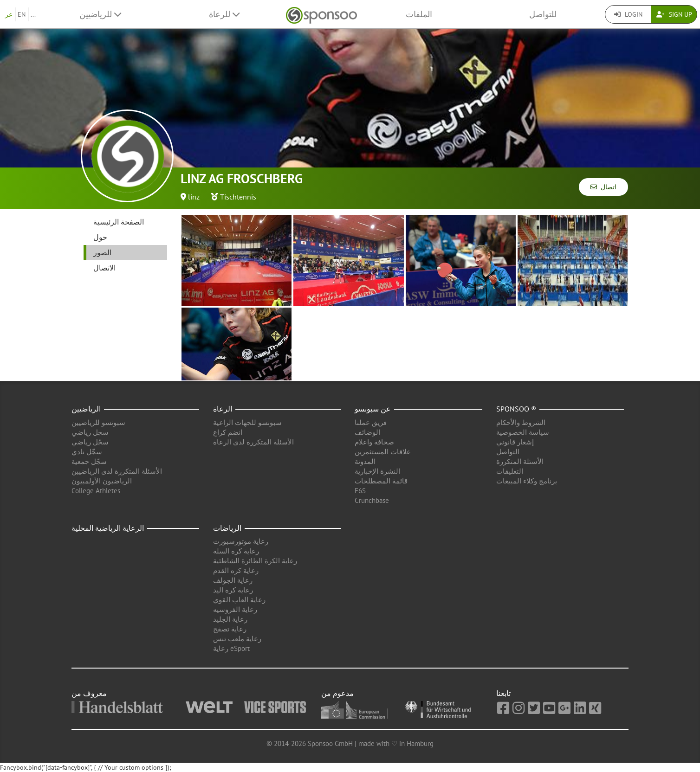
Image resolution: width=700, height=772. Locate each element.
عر (9, 14)
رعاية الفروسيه (235, 609)
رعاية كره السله (236, 551)
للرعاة (224, 14)
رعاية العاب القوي (239, 600)
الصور (102, 252)
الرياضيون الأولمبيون (102, 481)
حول (100, 237)
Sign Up (674, 14)
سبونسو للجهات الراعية (247, 422)
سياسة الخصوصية (523, 432)
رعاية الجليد (230, 619)
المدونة (365, 461)
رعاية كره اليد (233, 590)
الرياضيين (86, 409)
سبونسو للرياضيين (98, 422)
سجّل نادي (87, 452)
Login (628, 14)
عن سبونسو (373, 409)
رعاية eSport (231, 648)
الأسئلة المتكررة (520, 461)
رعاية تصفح (230, 629)
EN (22, 14)
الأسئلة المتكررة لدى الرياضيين (117, 471)
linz (194, 197)
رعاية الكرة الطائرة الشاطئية (255, 561)
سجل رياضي (90, 432)
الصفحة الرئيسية (119, 222)
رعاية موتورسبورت (241, 541)
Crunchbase (372, 500)
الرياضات (227, 528)
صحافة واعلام (374, 442)
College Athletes (96, 491)
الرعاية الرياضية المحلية (108, 528)
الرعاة (223, 409)
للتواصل (543, 14)
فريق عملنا (371, 422)
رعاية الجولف (233, 580)
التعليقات (510, 471)
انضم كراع (228, 432)
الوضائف (367, 432)
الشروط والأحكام (521, 422)
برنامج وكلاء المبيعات (527, 481)
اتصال (603, 187)
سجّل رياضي (90, 442)
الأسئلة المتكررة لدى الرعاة (253, 442)
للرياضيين (100, 14)
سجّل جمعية (89, 461)
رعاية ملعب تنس (237, 639)
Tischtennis (238, 197)
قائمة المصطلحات (381, 481)
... (33, 14)
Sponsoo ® (516, 409)
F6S (360, 491)
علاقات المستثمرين (383, 452)
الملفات (419, 14)
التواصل (508, 452)
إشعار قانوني (515, 442)
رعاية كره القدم (236, 570)
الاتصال (104, 268)
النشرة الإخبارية (377, 471)
